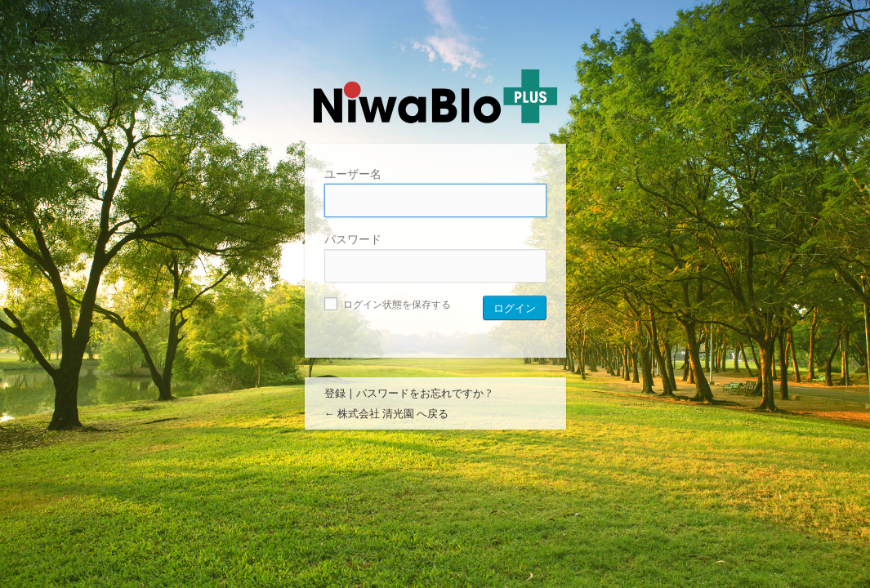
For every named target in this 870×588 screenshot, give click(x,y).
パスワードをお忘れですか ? (424, 393)
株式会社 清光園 (435, 96)
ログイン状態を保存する (388, 304)
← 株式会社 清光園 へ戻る (386, 413)
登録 (335, 393)
